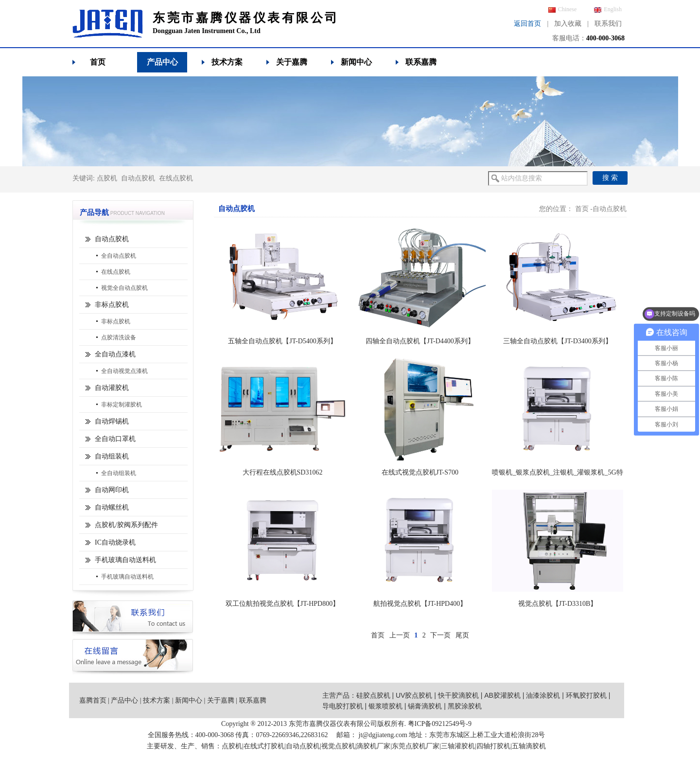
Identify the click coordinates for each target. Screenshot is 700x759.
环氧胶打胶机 (586, 695)
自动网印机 (112, 490)
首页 (98, 62)
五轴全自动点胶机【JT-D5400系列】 (282, 341)
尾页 (462, 635)
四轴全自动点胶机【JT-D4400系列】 (420, 341)
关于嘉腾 (292, 62)
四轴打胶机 (493, 746)
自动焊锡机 (112, 421)
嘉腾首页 (93, 700)
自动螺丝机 (112, 507)
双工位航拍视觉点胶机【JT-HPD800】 (282, 604)
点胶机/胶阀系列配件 (126, 525)
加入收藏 (568, 24)
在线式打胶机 (264, 746)
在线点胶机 (176, 178)
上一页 (400, 635)
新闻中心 (356, 62)
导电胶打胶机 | (345, 706)
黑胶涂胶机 (465, 706)
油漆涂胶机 (543, 695)
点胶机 (107, 178)
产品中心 (162, 62)
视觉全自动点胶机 (124, 288)
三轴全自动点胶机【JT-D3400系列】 (558, 341)
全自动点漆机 (115, 354)
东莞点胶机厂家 (416, 746)
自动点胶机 (138, 178)
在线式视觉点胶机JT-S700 (420, 472)
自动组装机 (112, 456)
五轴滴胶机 (529, 746)
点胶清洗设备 (119, 337)
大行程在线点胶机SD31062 (283, 472)
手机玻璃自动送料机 (125, 560)
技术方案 (227, 62)
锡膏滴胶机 (425, 706)
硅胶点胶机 (373, 695)
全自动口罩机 (115, 439)
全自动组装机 (119, 473)
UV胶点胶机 (414, 695)
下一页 (440, 635)
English (608, 9)
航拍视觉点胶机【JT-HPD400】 (420, 604)
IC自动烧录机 (115, 542)
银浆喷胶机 (385, 706)
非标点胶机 (112, 305)
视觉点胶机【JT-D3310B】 (558, 604)
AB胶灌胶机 (502, 695)
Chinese (563, 9)
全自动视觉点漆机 (124, 371)
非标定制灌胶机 (122, 405)
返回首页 (527, 24)
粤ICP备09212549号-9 (440, 724)
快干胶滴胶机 (458, 695)
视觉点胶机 (338, 746)
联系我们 (608, 24)
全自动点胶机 (119, 256)
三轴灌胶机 (458, 746)
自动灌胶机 (112, 388)
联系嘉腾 (421, 62)
